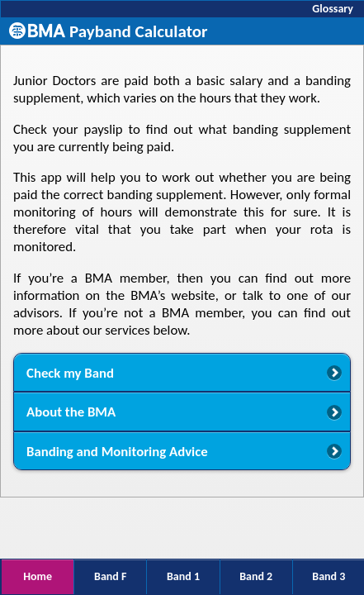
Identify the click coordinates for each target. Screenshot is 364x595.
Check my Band (70, 373)
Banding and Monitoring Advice (117, 452)
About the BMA (71, 412)
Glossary (333, 9)
